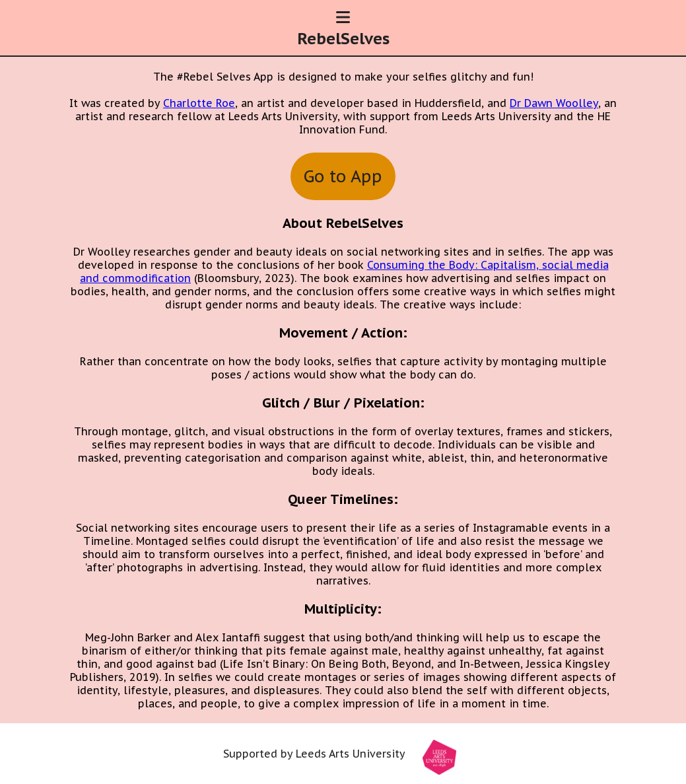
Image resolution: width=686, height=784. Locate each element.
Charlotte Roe (199, 103)
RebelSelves (343, 39)
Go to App (343, 176)
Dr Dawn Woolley (554, 103)
